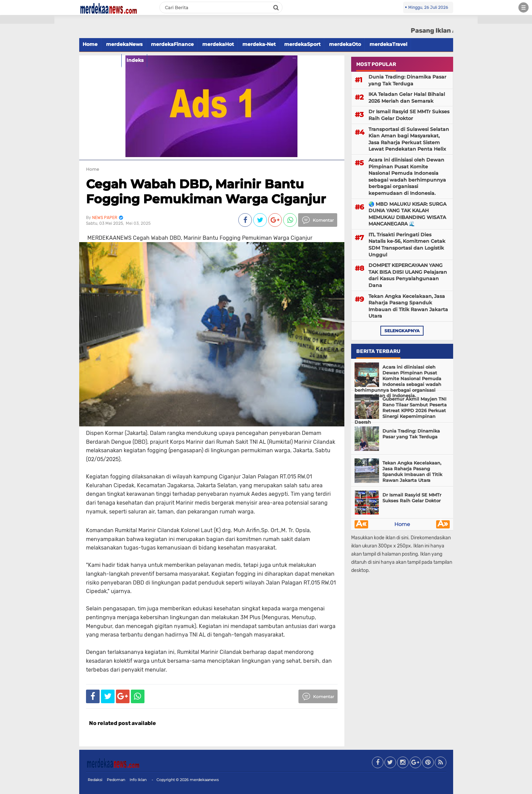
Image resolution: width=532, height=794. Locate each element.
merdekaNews (124, 44)
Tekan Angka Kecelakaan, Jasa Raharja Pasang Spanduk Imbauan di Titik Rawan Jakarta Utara (408, 306)
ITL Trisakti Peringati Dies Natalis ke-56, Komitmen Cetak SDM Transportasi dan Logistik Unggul (407, 245)
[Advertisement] (27, 122)
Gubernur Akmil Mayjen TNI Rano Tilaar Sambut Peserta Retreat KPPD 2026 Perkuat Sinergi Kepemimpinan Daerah (401, 410)
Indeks (135, 60)
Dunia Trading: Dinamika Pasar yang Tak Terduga (407, 80)
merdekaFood (100, 60)
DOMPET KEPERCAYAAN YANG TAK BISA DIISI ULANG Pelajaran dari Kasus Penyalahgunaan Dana (408, 275)
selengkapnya (402, 331)
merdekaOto (345, 44)
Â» (443, 524)
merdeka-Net (259, 44)
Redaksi (95, 780)
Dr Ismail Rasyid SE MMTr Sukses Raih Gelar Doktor (409, 115)
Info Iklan (138, 780)
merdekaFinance (172, 44)
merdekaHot (218, 44)
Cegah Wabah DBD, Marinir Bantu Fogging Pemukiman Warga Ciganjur (206, 191)
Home (90, 44)
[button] (27, 20)
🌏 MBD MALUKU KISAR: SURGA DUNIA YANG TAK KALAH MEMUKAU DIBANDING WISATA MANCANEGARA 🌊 (407, 214)
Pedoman (116, 780)
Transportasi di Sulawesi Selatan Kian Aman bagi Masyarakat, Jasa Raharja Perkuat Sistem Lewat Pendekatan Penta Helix (409, 139)
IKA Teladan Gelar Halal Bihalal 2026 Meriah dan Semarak (407, 98)
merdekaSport (302, 44)
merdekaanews (204, 780)
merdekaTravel (388, 44)
